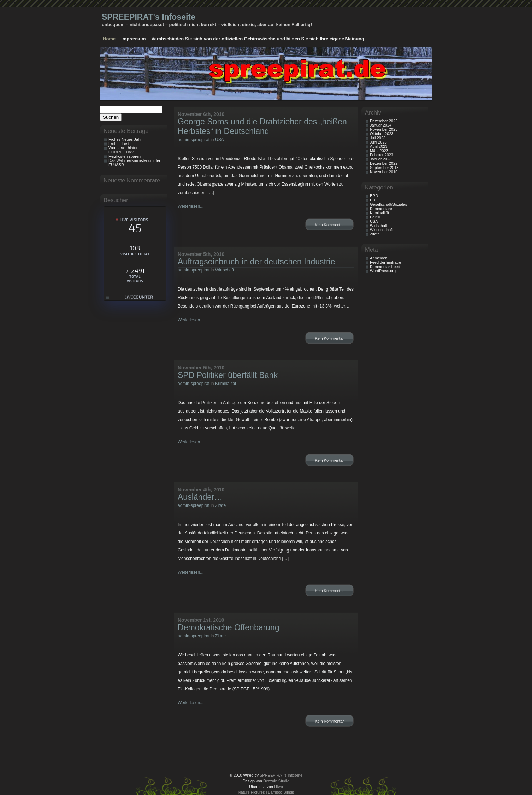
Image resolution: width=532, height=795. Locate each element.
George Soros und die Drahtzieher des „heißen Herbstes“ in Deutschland (262, 126)
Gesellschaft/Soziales (388, 204)
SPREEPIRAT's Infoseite (149, 17)
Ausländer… (200, 497)
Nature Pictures (252, 792)
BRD (374, 196)
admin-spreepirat (194, 140)
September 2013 (384, 168)
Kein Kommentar (330, 225)
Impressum (133, 39)
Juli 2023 (378, 138)
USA (220, 140)
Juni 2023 (378, 142)
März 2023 (379, 151)
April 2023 (379, 146)
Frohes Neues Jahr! (126, 139)
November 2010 (384, 172)
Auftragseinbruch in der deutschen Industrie (256, 262)
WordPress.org (383, 271)
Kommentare (381, 209)
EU (373, 200)
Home (109, 39)
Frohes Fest (119, 144)
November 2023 (384, 129)
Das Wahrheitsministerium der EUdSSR (134, 163)
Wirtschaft (224, 270)
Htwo (279, 787)
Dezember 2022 (384, 163)
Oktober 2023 (382, 134)
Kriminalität (226, 384)
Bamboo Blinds (281, 792)
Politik (375, 217)
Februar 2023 (382, 155)
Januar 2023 (381, 159)
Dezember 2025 (384, 121)
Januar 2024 (381, 125)
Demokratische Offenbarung (229, 627)
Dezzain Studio (276, 781)
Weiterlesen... (191, 206)
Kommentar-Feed (385, 267)
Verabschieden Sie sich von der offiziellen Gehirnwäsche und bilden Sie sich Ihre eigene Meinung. (259, 39)
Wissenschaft (381, 230)
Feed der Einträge (385, 262)
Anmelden (379, 258)
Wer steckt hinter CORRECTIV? (123, 150)
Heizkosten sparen (125, 156)
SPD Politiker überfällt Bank (228, 375)
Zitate (220, 505)
